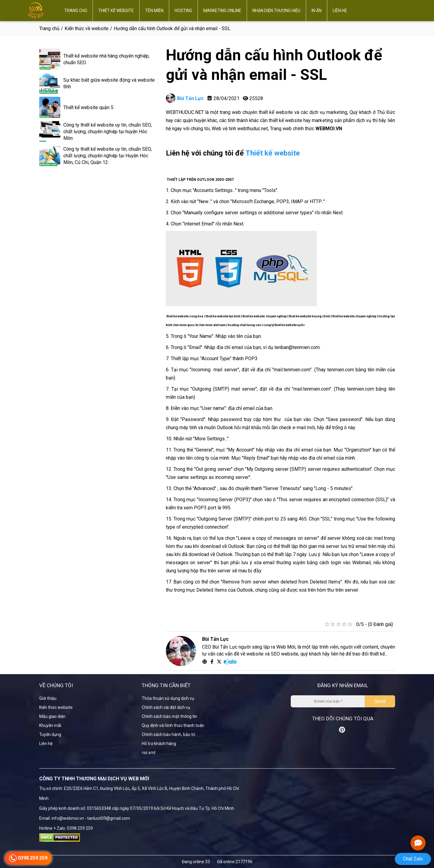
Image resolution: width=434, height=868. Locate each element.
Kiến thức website (56, 707)
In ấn (317, 11)
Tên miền (154, 11)
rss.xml (149, 753)
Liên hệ (340, 11)
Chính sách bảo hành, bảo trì (168, 734)
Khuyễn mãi (50, 725)
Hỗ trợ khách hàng (159, 744)
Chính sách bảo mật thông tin (169, 716)
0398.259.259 (28, 861)
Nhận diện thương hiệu (276, 11)
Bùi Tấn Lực (185, 98)
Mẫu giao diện (52, 716)
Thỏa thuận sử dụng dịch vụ (168, 698)
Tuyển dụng (50, 734)
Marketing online (222, 11)
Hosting (183, 11)
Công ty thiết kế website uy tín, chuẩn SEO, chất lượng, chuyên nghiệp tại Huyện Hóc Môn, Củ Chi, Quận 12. (108, 156)
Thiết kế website (116, 11)
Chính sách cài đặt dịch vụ (166, 707)
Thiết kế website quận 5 (88, 107)
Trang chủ (76, 11)
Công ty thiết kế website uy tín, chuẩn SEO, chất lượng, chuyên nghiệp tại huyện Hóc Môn (108, 132)
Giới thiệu (48, 698)
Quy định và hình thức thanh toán (173, 725)
